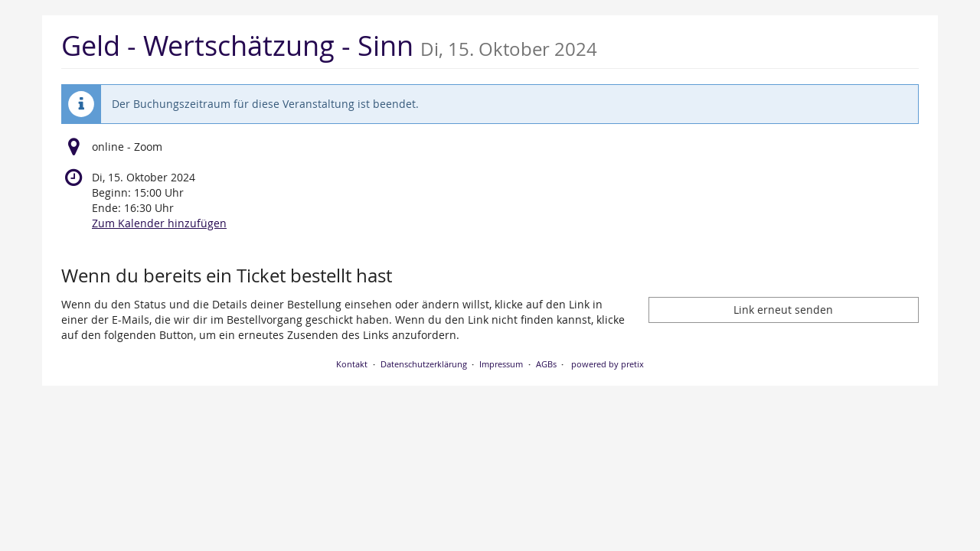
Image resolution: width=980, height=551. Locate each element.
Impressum (501, 364)
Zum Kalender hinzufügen (159, 223)
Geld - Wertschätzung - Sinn (329, 46)
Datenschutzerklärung (424, 364)
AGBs (546, 364)
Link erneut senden (783, 310)
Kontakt (352, 364)
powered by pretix (608, 364)
